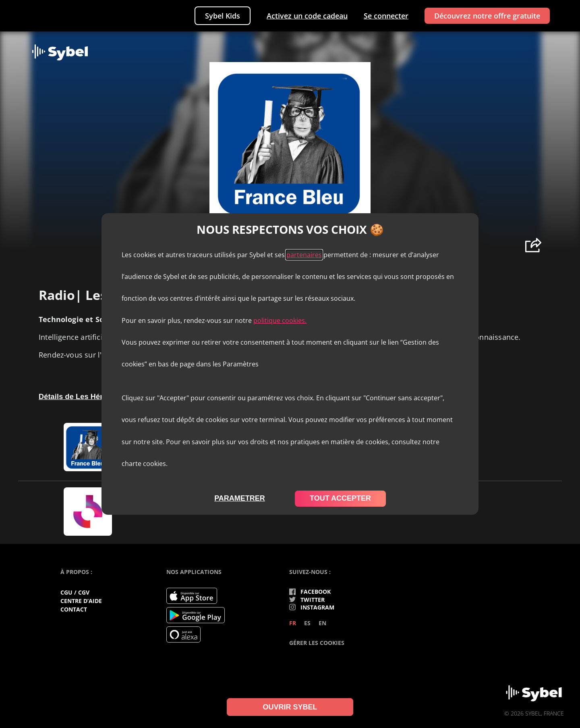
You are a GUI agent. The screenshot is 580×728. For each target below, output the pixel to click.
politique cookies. (280, 320)
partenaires (304, 255)
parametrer (240, 498)
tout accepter (340, 498)
